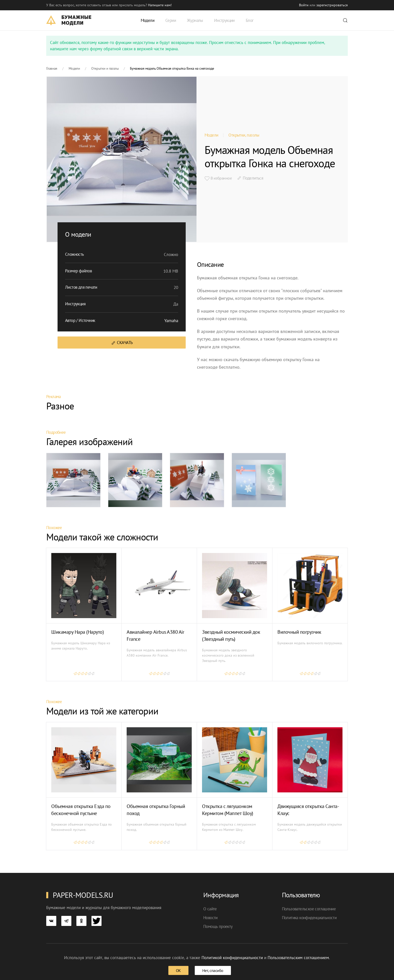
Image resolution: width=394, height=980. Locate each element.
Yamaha (171, 321)
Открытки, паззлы (244, 135)
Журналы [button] (195, 20)
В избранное (218, 178)
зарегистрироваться (332, 5)
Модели (211, 135)
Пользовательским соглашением (298, 958)
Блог (250, 20)
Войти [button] (304, 5)
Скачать (122, 343)
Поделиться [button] (250, 178)
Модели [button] (147, 20)
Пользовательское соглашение (309, 909)
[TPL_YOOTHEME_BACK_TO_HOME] (69, 20)
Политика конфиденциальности (309, 918)
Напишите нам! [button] (160, 5)
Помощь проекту (218, 926)
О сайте (210, 909)
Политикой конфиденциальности (232, 958)
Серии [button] (171, 20)
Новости (210, 918)
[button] (345, 20)
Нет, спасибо (213, 970)
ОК (178, 970)
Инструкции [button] (224, 20)
